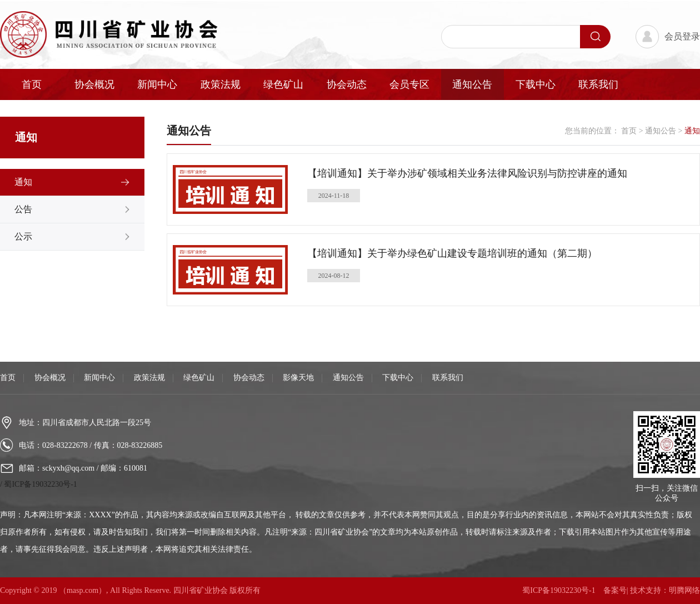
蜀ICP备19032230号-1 (40, 484)
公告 (23, 209)
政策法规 (221, 84)
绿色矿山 (283, 84)
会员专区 (409, 84)
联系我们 (598, 84)
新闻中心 (157, 84)
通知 (23, 182)
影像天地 (298, 378)
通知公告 (472, 84)
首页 (32, 84)
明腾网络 (684, 590)
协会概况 (94, 84)
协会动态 (347, 84)
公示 (23, 236)
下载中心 (536, 84)
